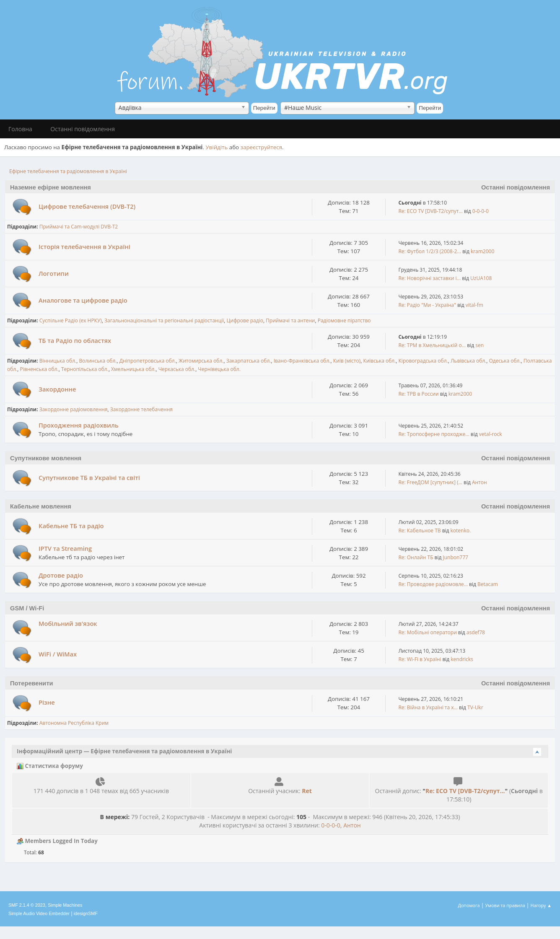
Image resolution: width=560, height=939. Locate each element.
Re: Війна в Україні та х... (428, 707)
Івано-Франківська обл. (302, 361)
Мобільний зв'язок (68, 623)
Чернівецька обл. (219, 369)
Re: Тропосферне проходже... (434, 434)
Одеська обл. (505, 361)
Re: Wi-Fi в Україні (420, 659)
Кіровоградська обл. (423, 361)
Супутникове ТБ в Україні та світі (89, 477)
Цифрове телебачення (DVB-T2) (87, 206)
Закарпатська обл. (249, 361)
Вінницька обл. (58, 361)
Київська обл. (379, 361)
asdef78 (476, 632)
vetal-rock (491, 434)
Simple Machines (65, 905)
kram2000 (482, 251)
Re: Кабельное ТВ (419, 530)
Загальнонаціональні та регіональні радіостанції (164, 320)
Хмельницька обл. (133, 369)
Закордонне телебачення (141, 409)
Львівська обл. (468, 361)
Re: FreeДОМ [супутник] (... (430, 482)
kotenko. (461, 530)
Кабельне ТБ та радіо (71, 526)
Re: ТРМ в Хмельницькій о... (432, 345)
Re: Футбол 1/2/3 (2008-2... (429, 251)
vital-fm (474, 305)
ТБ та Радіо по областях (75, 340)
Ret (307, 791)
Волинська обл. (98, 361)
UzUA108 (481, 278)
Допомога (469, 905)
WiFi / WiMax (58, 654)
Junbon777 (456, 557)
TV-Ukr (475, 707)
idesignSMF (86, 913)
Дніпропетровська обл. (148, 361)
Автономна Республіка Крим (74, 723)
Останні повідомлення (516, 187)
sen (480, 345)
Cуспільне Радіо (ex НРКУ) (71, 320)
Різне (47, 702)
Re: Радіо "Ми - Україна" (427, 305)
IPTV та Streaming (65, 548)
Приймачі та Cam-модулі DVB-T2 (79, 227)
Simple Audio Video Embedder (39, 913)
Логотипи (54, 273)
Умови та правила (505, 905)
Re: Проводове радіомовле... (433, 584)
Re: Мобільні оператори (427, 632)
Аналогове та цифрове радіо (83, 300)
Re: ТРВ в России (418, 394)
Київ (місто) (347, 361)
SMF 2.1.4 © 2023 (27, 905)
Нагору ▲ (541, 905)
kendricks (462, 659)
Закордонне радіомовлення (74, 409)
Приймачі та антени (290, 320)
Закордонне (57, 389)
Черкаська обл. (177, 369)
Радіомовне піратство (344, 320)
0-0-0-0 (481, 211)
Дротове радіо (61, 575)
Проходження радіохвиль (79, 425)
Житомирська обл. (201, 361)
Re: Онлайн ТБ (416, 557)
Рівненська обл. (39, 369)
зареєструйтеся (262, 147)
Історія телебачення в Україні (84, 246)
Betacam (488, 584)
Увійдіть (216, 147)
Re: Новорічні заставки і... (429, 278)
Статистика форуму (50, 766)
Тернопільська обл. (85, 369)
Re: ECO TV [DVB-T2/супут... (430, 211)
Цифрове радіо (245, 320)
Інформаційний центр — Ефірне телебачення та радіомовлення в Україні (124, 751)
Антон (480, 482)
